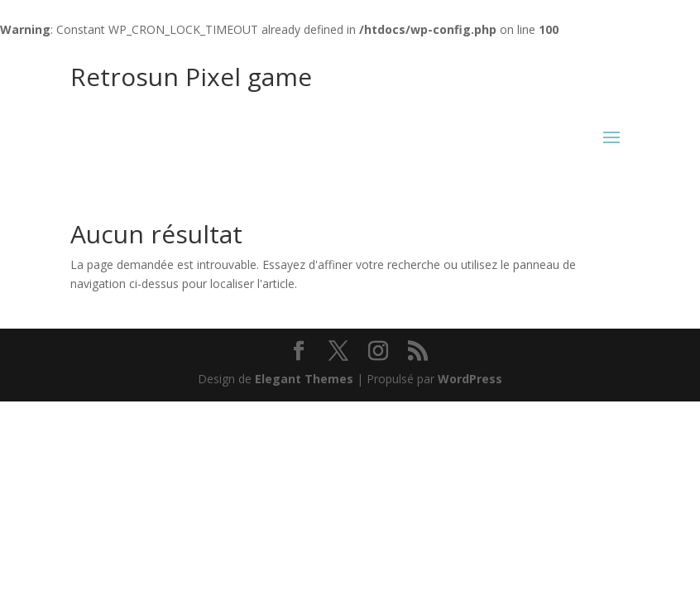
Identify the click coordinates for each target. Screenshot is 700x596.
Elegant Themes (304, 379)
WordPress (470, 379)
